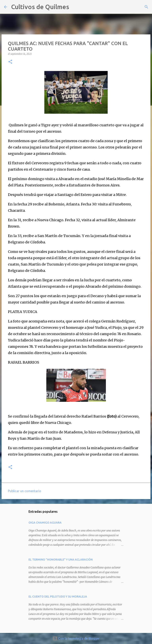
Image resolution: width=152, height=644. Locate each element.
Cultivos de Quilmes (40, 7)
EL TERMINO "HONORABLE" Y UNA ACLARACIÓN (61, 560)
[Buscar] (75, 7)
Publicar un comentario (25, 491)
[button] (10, 62)
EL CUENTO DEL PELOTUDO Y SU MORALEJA (58, 597)
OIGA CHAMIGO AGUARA (45, 523)
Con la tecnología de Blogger (76, 638)
